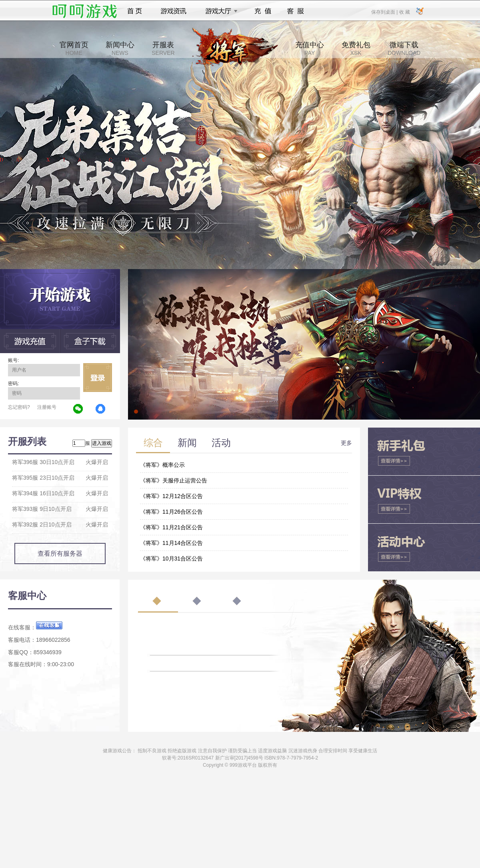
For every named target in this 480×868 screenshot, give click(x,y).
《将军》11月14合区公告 (171, 543)
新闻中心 (120, 48)
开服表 (163, 48)
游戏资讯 (174, 11)
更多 (346, 443)
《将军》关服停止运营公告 (174, 480)
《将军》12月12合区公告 (171, 496)
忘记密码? (19, 407)
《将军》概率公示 (162, 465)
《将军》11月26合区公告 (171, 512)
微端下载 (404, 48)
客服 (296, 11)
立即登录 (98, 378)
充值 (263, 11)
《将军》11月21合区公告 (171, 527)
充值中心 (310, 48)
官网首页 (74, 48)
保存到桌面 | (385, 12)
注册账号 (47, 407)
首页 (135, 11)
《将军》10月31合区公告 (171, 559)
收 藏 (404, 12)
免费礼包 (356, 48)
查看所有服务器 (60, 554)
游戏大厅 (219, 11)
